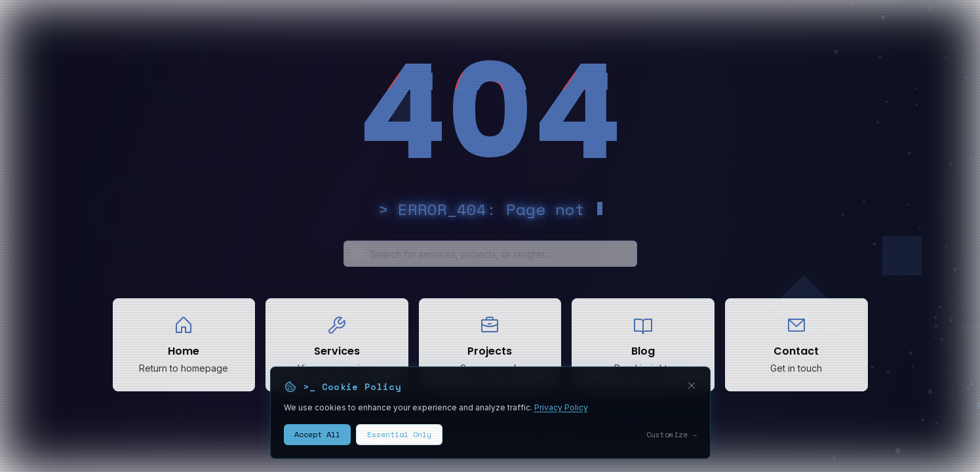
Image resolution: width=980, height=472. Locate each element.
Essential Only (399, 441)
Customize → (672, 441)
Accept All (317, 441)
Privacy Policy (561, 413)
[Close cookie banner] (692, 391)
